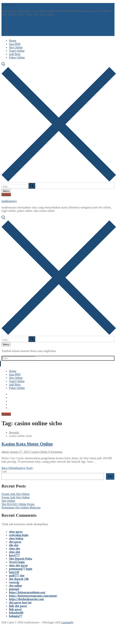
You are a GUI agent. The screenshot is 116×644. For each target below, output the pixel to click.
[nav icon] (6, 191)
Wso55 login (17, 562)
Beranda (14, 432)
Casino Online (39, 452)
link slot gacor (18, 606)
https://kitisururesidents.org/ (27, 592)
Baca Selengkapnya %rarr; (17, 468)
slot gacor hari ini (20, 602)
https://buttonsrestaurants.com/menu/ (33, 596)
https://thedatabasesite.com (26, 599)
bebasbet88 (16, 613)
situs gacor (16, 532)
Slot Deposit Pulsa (21, 559)
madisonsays (9, 5)
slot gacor (15, 542)
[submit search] (32, 186)
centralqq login (19, 535)
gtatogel (14, 589)
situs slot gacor (18, 565)
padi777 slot (17, 575)
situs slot (14, 549)
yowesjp (14, 582)
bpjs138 (14, 572)
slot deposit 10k (19, 579)
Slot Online (8, 501)
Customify (67, 622)
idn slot (14, 545)
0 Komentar (55, 452)
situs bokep (16, 538)
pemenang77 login (21, 569)
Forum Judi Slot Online (16, 494)
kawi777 (14, 555)
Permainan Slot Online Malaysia (21, 507)
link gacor (15, 609)
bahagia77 (16, 616)
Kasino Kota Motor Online (27, 444)
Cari (4, 471)
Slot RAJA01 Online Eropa (18, 504)
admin (5, 452)
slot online (16, 586)
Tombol (6, 195)
